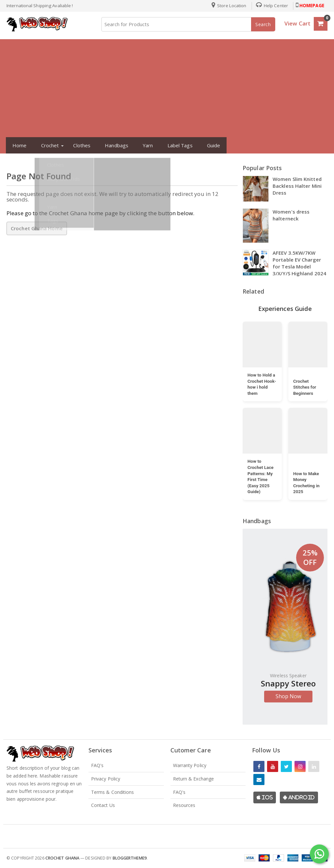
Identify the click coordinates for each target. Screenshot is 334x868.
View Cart (297, 23)
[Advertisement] (167, 88)
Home (17, 145)
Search (263, 24)
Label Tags (177, 145)
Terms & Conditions (113, 792)
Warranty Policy (190, 765)
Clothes (79, 145)
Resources (184, 805)
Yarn (145, 145)
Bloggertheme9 (130, 858)
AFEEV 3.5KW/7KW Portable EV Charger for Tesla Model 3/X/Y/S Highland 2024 (299, 263)
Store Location (227, 6)
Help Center (270, 6)
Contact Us (103, 805)
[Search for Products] (188, 24)
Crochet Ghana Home (37, 228)
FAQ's (97, 765)
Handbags (114, 145)
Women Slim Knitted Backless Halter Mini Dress (297, 186)
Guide (211, 145)
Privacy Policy (106, 779)
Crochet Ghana (62, 858)
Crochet (48, 145)
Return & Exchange (194, 779)
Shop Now (288, 696)
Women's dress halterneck (291, 215)
